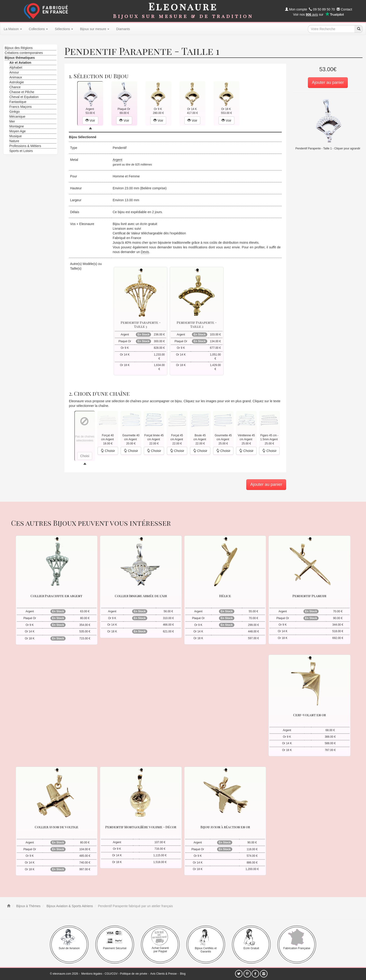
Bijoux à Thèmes (28, 906)
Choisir (108, 451)
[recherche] (359, 29)
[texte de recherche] (331, 29)
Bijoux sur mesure (95, 29)
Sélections (64, 29)
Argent (118, 160)
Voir (90, 120)
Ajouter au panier (328, 82)
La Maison (13, 29)
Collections (38, 29)
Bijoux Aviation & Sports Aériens (69, 906)
